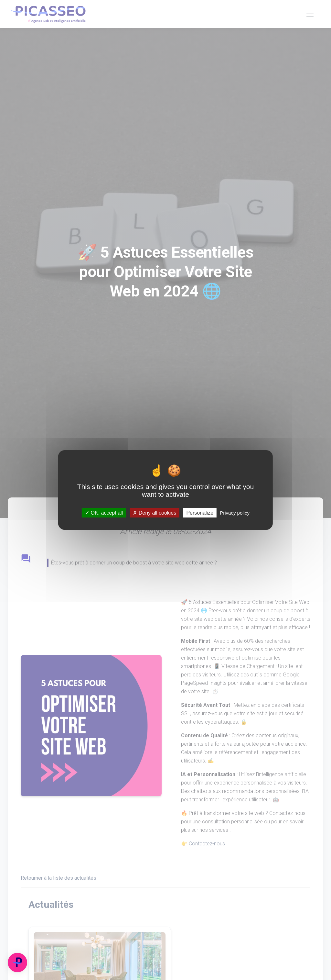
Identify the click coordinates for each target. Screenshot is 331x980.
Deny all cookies (155, 513)
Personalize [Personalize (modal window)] (200, 513)
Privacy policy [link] (235, 513)
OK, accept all (104, 513)
